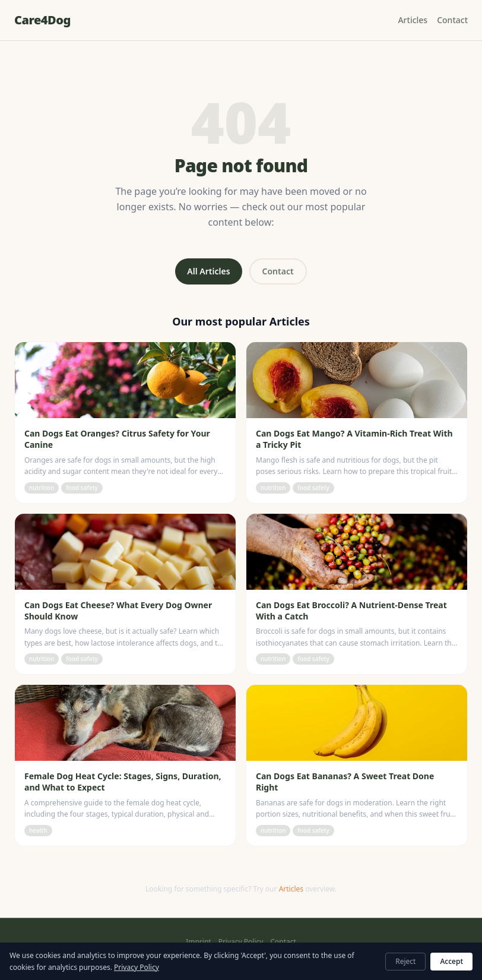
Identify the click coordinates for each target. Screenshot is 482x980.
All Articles (208, 271)
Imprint (198, 942)
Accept (451, 961)
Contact (452, 20)
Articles (413, 20)
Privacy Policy (241, 942)
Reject (405, 961)
